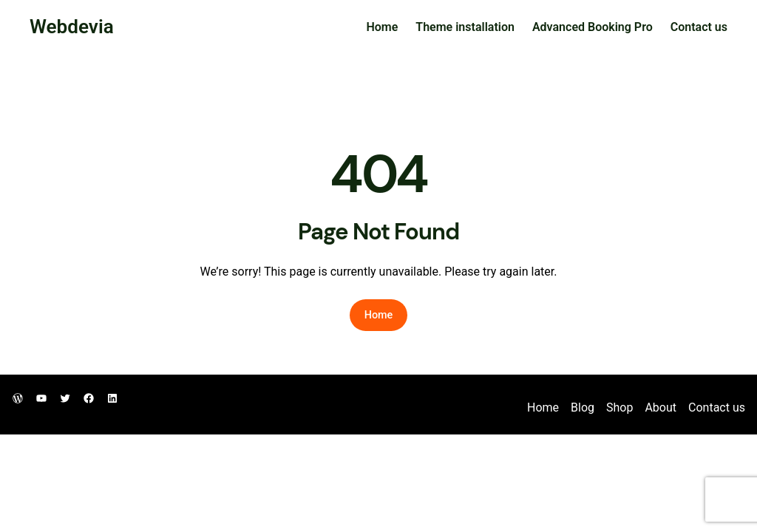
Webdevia (72, 27)
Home (382, 27)
